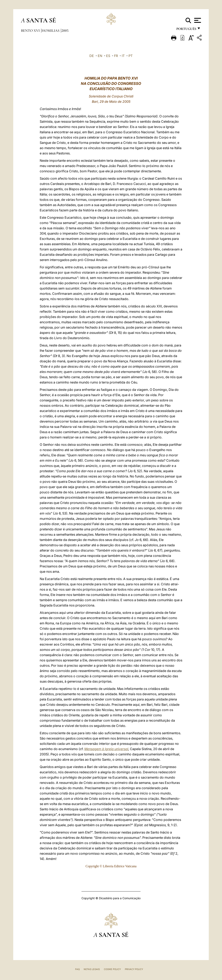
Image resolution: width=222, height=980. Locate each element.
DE (92, 56)
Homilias (51, 31)
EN (100, 56)
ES (108, 56)
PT (131, 56)
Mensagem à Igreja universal (106, 749)
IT (123, 56)
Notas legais (92, 969)
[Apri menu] (197, 20)
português (186, 30)
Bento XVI (31, 31)
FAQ (77, 969)
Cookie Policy (112, 969)
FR (116, 56)
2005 (65, 31)
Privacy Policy (134, 969)
